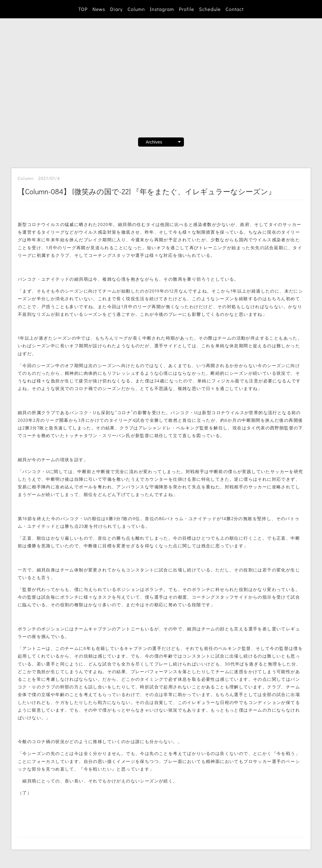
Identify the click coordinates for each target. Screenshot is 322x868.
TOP (83, 9)
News (99, 9)
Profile (187, 9)
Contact (234, 9)
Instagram (162, 9)
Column (136, 9)
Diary (116, 9)
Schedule (210, 9)
